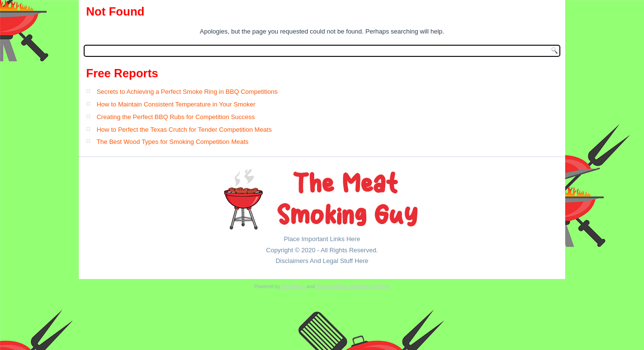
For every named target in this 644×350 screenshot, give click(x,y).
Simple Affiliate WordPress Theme (353, 287)
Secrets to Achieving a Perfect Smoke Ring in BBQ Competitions (187, 92)
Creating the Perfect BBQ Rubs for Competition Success (176, 117)
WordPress (293, 287)
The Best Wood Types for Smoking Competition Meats (172, 142)
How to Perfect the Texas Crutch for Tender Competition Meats (184, 130)
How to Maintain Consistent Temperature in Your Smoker (176, 104)
